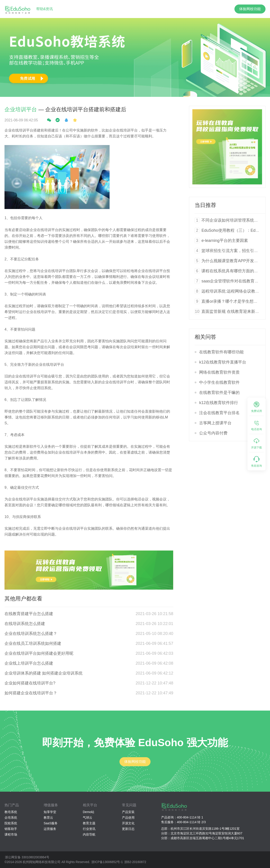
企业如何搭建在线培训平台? (30, 683)
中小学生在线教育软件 (219, 382)
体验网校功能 (250, 9)
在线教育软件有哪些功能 (221, 352)
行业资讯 (89, 829)
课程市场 (11, 834)
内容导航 (89, 834)
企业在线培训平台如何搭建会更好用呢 (39, 653)
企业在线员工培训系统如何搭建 (33, 643)
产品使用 (128, 818)
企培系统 (11, 818)
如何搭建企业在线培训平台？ (31, 693)
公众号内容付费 (213, 433)
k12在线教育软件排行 (219, 403)
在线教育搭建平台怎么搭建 (29, 614)
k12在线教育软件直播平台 (223, 362)
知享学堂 (50, 812)
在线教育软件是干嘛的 (219, 393)
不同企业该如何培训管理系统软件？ (234, 220)
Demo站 (89, 812)
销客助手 (11, 829)
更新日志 (128, 829)
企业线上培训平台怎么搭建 (29, 663)
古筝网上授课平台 (215, 423)
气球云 (88, 818)
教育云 (48, 818)
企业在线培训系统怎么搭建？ (31, 634)
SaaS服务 (51, 823)
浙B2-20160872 (135, 862)
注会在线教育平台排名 (219, 413)
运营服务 (50, 829)
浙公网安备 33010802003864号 (27, 857)
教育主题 (89, 823)
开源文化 (128, 823)
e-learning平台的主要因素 (225, 241)
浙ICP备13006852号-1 (107, 862)
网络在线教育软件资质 (219, 372)
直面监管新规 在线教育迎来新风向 (232, 311)
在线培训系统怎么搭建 (25, 624)
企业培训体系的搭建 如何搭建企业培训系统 (44, 673)
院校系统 (11, 823)
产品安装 (128, 812)
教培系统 (11, 812)
